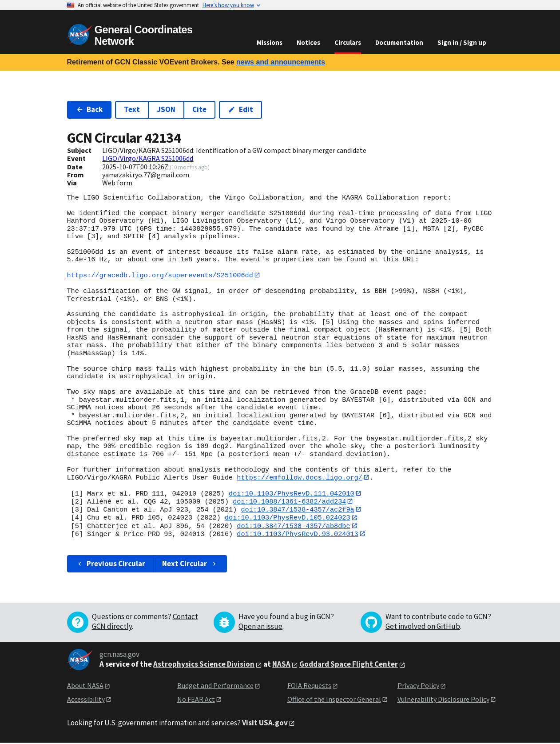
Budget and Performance (215, 687)
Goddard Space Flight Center (349, 666)
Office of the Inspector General (334, 700)
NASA (281, 666)
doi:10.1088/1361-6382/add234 (289, 502)
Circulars (348, 42)
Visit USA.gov (265, 724)
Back (89, 109)
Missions (270, 42)
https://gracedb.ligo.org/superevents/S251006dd (160, 275)
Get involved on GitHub (423, 628)
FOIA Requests (309, 687)
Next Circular (190, 565)
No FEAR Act (196, 700)
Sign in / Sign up (462, 42)
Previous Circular (111, 565)
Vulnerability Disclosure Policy (443, 700)
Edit (240, 109)
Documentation (399, 42)
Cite (199, 109)
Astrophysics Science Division (204, 666)
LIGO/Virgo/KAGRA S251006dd (148, 158)
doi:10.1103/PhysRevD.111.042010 (292, 494)
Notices (308, 42)
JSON (166, 109)
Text (132, 109)
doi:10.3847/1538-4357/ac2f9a (297, 510)
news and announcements (281, 62)
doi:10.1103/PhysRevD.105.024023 (288, 519)
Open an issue (260, 628)
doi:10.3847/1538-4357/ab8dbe (293, 527)
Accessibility (86, 700)
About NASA (85, 687)
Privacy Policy (418, 687)
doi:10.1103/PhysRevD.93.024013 (297, 535)
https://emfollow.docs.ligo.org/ (300, 478)
